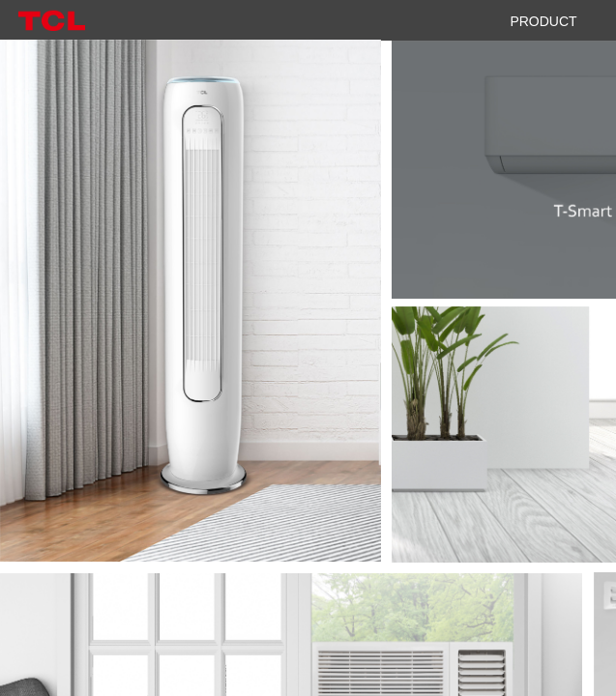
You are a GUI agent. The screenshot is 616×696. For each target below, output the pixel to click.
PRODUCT (543, 21)
